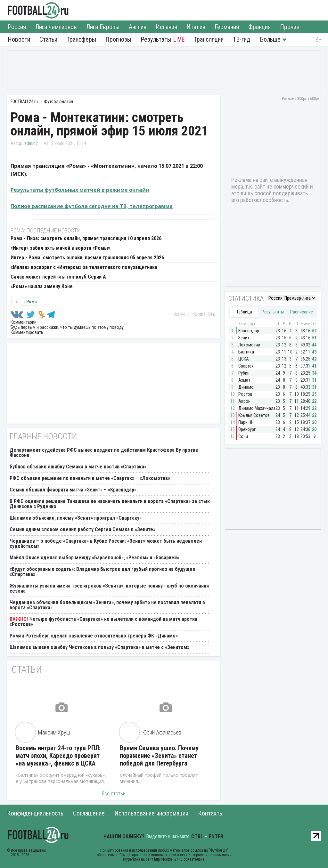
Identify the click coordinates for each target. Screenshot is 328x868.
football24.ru (205, 314)
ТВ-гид (242, 39)
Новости (19, 39)
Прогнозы (118, 39)
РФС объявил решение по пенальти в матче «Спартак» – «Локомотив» (90, 478)
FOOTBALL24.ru (38, 10)
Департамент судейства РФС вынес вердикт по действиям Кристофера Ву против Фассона (104, 453)
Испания (166, 27)
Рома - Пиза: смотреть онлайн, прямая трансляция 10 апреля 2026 (86, 238)
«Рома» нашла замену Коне (42, 286)
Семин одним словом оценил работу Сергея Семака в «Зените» (82, 529)
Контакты (211, 813)
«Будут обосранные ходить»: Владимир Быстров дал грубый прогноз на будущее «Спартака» (102, 572)
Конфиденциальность (35, 813)
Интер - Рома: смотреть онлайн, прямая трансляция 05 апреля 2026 (87, 258)
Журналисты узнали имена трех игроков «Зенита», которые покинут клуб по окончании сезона (109, 588)
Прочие (290, 27)
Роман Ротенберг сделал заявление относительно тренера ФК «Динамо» (94, 636)
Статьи (48, 39)
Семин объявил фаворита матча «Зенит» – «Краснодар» (73, 490)
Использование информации (151, 813)
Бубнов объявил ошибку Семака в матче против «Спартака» (78, 467)
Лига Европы (103, 27)
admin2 (31, 143)
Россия (17, 27)
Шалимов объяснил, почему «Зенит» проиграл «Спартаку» (76, 518)
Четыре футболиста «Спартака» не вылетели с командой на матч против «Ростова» (103, 622)
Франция (259, 27)
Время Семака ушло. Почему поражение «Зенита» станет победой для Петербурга (159, 756)
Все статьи (114, 794)
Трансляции (209, 39)
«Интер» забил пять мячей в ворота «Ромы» (60, 248)
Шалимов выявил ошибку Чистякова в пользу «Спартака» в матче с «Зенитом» (99, 647)
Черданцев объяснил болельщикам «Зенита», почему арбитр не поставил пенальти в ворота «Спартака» (107, 605)
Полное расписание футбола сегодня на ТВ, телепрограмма (92, 206)
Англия (138, 27)
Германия (227, 27)
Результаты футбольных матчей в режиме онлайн (80, 190)
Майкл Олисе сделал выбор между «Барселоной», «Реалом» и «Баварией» (94, 558)
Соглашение (89, 813)
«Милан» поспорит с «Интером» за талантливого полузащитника (84, 267)
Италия (196, 27)
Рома (32, 302)
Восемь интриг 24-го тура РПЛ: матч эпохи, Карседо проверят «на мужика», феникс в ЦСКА (58, 756)
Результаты (163, 39)
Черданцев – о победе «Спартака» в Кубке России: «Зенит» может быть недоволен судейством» (106, 544)
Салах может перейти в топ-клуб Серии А (58, 277)
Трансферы (81, 39)
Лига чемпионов (56, 27)
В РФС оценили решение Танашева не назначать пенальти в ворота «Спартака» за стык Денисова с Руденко (110, 504)
